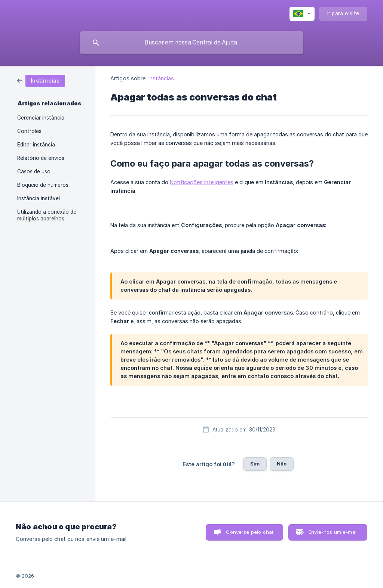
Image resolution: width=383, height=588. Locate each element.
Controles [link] (29, 131)
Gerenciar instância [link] (41, 118)
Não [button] (282, 464)
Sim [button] (255, 464)
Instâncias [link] (161, 78)
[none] (302, 14)
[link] (41, 80)
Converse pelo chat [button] (250, 532)
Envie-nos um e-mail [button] (333, 532)
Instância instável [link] (39, 198)
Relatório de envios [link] (41, 158)
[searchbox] (191, 43)
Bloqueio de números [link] (43, 185)
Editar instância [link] (36, 145)
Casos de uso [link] (34, 171)
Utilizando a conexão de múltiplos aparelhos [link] (47, 215)
